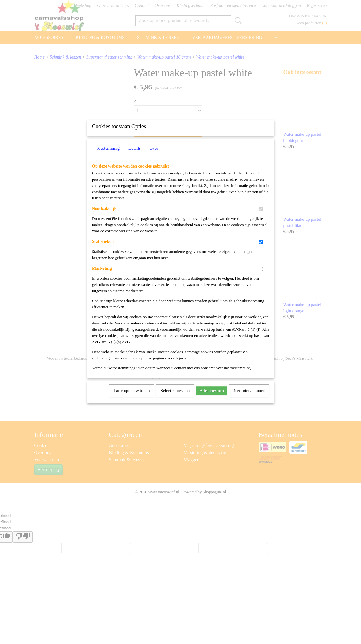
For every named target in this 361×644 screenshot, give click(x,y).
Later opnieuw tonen (132, 399)
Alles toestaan (212, 399)
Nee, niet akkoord (249, 399)
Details (135, 156)
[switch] (261, 217)
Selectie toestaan (175, 399)
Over (154, 156)
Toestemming (108, 156)
